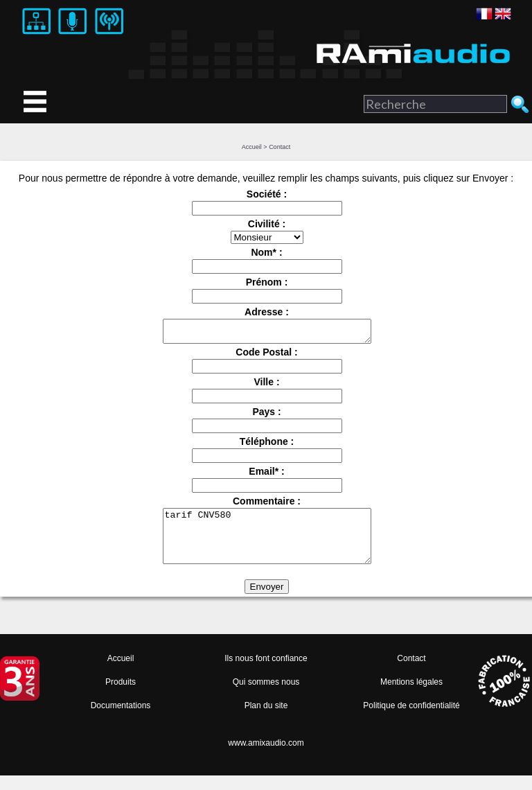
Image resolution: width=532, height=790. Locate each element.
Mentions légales (411, 696)
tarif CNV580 (267, 545)
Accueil (252, 147)
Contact (280, 147)
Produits (121, 696)
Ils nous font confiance (266, 673)
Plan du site (266, 720)
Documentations (121, 720)
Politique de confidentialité (411, 720)
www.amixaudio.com (266, 757)
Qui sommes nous (266, 696)
